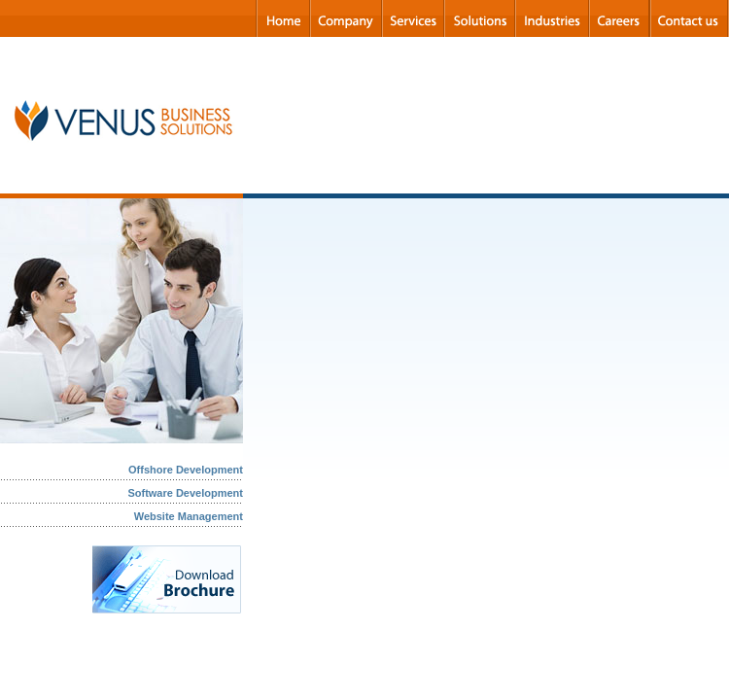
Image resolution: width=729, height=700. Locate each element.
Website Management (189, 516)
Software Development (185, 493)
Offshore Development (186, 470)
